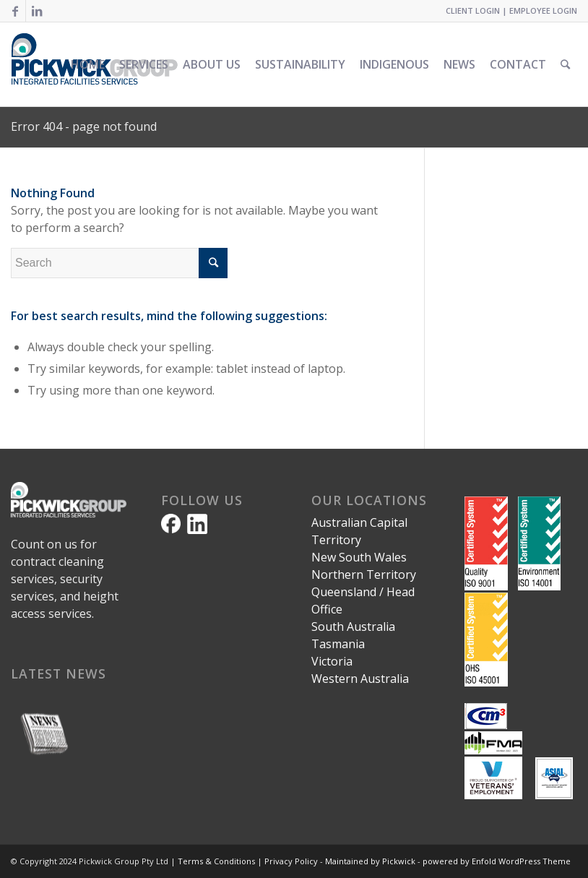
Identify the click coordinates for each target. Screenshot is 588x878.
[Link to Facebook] (15, 11)
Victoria (332, 661)
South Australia (353, 627)
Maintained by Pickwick (370, 861)
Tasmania (338, 644)
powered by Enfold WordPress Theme (497, 861)
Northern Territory (364, 574)
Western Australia (360, 679)
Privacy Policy (291, 861)
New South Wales (359, 557)
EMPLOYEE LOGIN (543, 10)
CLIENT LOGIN (473, 10)
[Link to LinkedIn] (37, 11)
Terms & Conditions (216, 861)
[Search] (565, 64)
